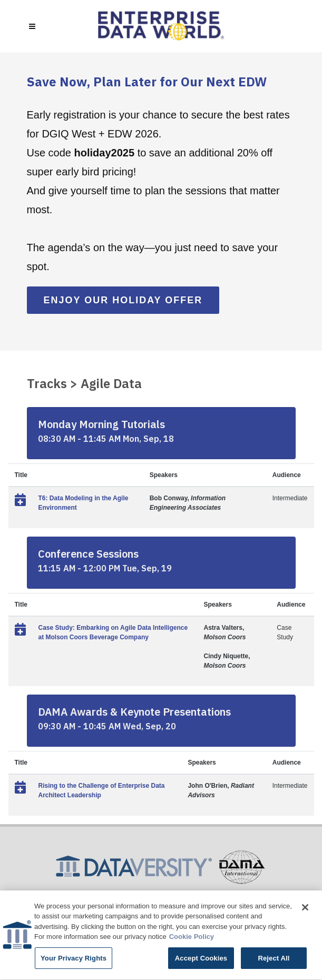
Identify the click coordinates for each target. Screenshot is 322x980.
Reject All (274, 960)
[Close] (305, 909)
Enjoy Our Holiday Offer (123, 300)
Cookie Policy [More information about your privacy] (192, 938)
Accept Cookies (201, 960)
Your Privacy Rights (74, 960)
